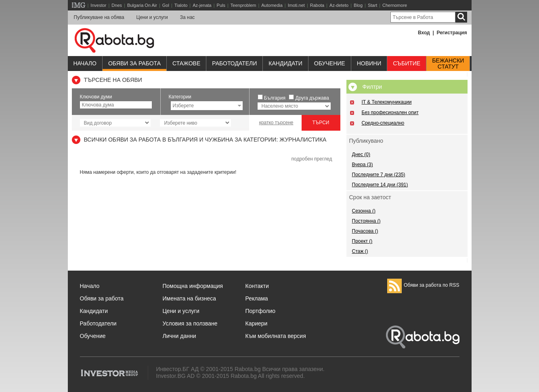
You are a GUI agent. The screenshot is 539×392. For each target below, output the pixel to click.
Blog (358, 5)
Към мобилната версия (276, 336)
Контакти (257, 286)
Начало (85, 63)
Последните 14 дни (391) (380, 185)
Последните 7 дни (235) (379, 175)
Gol (166, 5)
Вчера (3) (363, 165)
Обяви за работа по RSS (423, 285)
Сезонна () (364, 211)
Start (372, 5)
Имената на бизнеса (190, 298)
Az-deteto (339, 5)
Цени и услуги (152, 17)
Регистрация (452, 33)
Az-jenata (202, 5)
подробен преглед (311, 159)
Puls (221, 5)
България (275, 98)
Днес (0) (361, 154)
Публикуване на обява (99, 17)
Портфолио (261, 311)
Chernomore (395, 5)
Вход (424, 33)
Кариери (257, 323)
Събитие (407, 63)
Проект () (362, 241)
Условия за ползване (190, 323)
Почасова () (365, 231)
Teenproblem (243, 5)
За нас (188, 17)
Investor (98, 5)
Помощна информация (193, 286)
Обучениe (330, 63)
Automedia (272, 5)
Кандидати (285, 63)
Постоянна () (366, 221)
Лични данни (179, 336)
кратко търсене (276, 123)
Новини (369, 63)
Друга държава (312, 98)
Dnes (117, 5)
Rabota (317, 5)
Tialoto (181, 5)
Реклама (257, 298)
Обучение (93, 336)
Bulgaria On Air (142, 5)
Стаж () (360, 251)
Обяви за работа (134, 63)
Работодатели (234, 63)
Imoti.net (296, 5)
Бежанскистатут (448, 64)
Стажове (186, 63)
